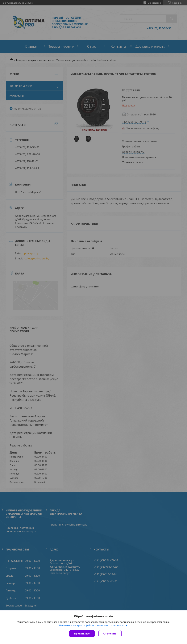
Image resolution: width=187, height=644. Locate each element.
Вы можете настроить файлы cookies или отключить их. (92, 625)
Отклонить (110, 634)
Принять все (82, 634)
